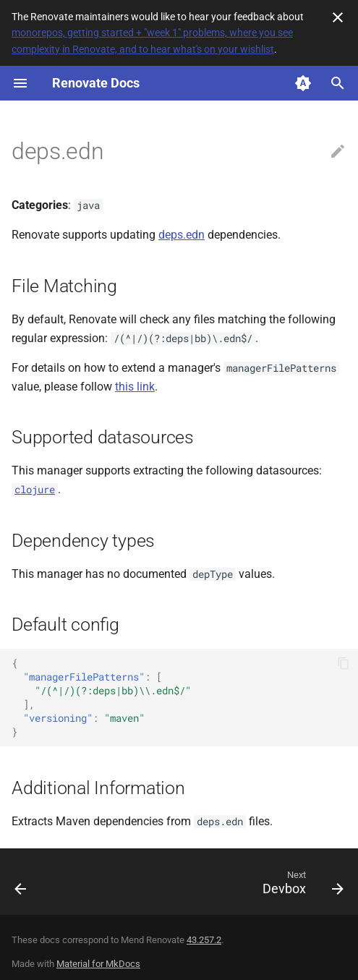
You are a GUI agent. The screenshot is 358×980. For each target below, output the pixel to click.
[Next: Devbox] (301, 886)
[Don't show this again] (338, 17)
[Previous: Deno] (21, 886)
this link (135, 387)
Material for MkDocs (98, 964)
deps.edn (182, 235)
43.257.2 (204, 940)
